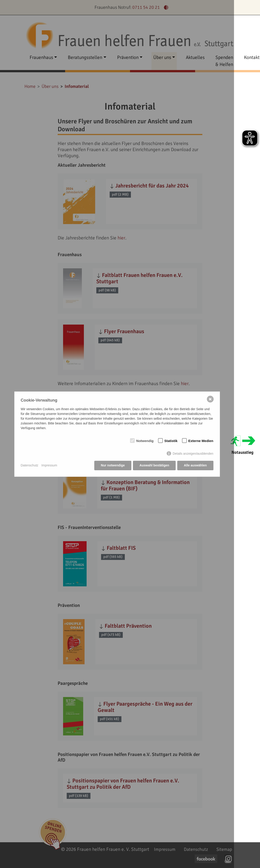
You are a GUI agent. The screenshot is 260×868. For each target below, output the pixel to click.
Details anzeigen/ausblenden (193, 454)
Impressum (49, 465)
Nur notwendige (113, 465)
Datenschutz (30, 465)
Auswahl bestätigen (154, 465)
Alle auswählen (195, 465)
